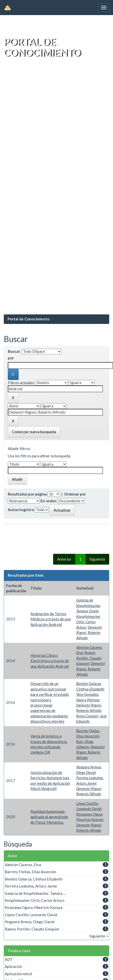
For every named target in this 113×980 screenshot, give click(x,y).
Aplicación (13, 966)
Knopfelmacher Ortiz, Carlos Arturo (88, 622)
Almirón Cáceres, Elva (23, 865)
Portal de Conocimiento (28, 319)
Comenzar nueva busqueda (34, 432)
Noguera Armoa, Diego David (30, 922)
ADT (9, 959)
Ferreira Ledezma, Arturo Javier (31, 886)
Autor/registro (21, 510)
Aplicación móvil (18, 974)
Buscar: (14, 351)
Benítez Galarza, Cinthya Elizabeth (34, 879)
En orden (48, 501)
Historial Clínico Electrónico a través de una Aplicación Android (50, 661)
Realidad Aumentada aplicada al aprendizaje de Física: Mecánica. (49, 817)
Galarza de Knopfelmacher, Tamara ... (35, 893)
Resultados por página (27, 494)
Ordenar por (75, 494)
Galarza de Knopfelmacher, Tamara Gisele (89, 605)
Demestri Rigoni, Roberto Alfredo (89, 633)
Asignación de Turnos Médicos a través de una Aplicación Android (51, 619)
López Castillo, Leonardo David (31, 915)
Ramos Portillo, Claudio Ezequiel (89, 658)
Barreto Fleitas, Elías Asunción (30, 872)
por (11, 358)
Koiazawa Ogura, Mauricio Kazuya (34, 907)
